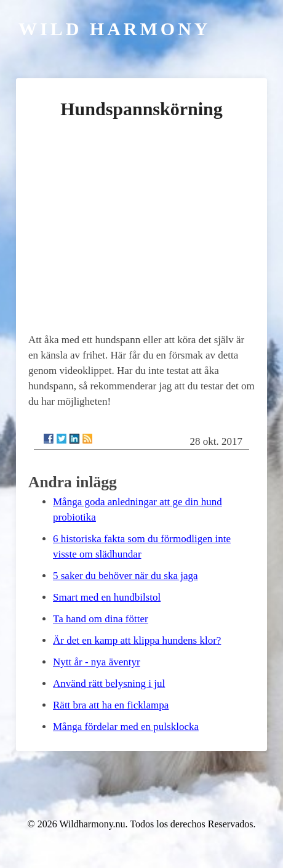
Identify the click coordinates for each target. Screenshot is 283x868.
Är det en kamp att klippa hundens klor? (137, 640)
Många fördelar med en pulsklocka (126, 727)
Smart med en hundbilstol (107, 597)
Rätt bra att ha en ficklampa (111, 705)
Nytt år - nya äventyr (97, 662)
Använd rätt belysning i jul (109, 683)
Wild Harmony (115, 29)
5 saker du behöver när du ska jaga (126, 576)
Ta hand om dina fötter (101, 619)
